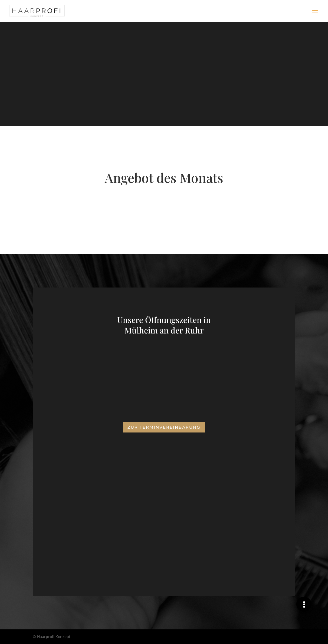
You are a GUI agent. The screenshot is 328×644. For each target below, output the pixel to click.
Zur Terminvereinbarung (164, 427)
